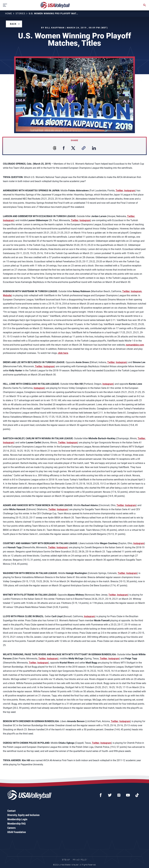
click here (63, 353)
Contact (11, 811)
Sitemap (66, 860)
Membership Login (17, 819)
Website (7, 295)
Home (9, 14)
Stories (20, 14)
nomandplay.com (135, 345)
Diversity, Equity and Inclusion (23, 815)
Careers (11, 828)
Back (13, 24)
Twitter (119, 191)
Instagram (130, 191)
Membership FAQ (16, 824)
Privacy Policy (80, 860)
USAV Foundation (17, 832)
